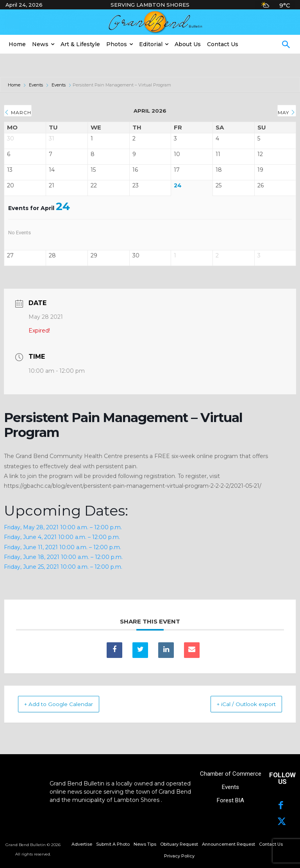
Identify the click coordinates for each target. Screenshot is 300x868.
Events (36, 85)
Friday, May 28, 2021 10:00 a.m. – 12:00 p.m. (63, 527)
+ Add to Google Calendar (68, 704)
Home (15, 85)
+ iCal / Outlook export (237, 704)
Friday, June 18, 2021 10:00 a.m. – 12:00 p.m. (63, 557)
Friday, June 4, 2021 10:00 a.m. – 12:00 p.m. (62, 537)
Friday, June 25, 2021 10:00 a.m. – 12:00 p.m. (63, 567)
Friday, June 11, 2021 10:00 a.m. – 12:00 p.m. (62, 547)
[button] (286, 45)
